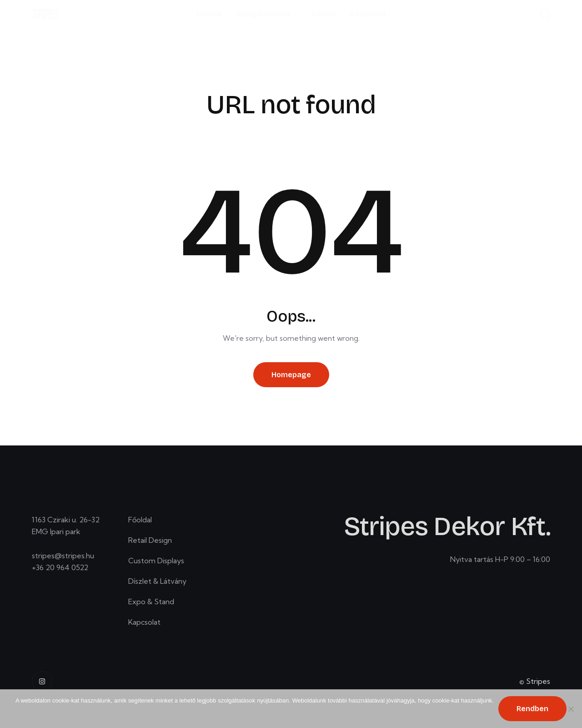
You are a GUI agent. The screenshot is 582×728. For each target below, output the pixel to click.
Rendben (532, 709)
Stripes (538, 681)
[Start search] (545, 14)
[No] (571, 709)
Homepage (291, 375)
